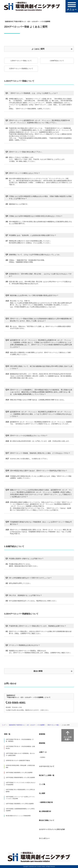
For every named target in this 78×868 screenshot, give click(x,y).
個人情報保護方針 (45, 811)
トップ (4, 725)
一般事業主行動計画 (46, 802)
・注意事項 (42, 757)
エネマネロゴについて (47, 766)
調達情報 (42, 743)
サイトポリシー (44, 838)
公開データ (43, 752)
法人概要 (42, 793)
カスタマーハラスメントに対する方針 (52, 829)
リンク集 (42, 784)
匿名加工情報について (47, 820)
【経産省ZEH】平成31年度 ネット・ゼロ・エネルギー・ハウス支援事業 (26, 725)
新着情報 (42, 734)
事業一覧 (7, 734)
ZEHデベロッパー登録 (53, 725)
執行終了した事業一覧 (47, 775)
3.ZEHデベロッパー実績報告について (21, 68)
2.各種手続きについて (57, 61)
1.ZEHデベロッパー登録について (21, 61)
